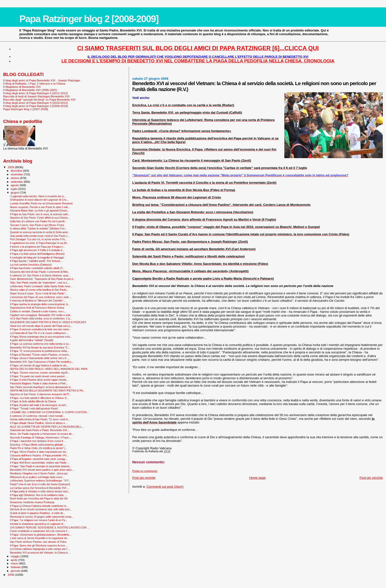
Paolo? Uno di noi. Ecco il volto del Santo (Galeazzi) (40, 484)
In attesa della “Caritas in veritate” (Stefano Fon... (38, 228)
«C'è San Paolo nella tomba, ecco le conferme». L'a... (41, 318)
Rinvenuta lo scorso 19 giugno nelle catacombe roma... (42, 517)
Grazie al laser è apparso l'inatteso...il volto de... (38, 513)
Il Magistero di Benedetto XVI (22, 87)
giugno (15, 193)
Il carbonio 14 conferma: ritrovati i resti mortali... (37, 416)
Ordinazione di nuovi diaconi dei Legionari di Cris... (39, 200)
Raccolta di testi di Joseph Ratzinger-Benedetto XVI (36, 96)
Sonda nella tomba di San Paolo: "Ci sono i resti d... (40, 419)
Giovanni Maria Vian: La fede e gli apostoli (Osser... (40, 211)
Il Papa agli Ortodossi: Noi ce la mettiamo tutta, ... (38, 495)
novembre (17, 174)
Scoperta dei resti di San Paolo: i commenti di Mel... (40, 272)
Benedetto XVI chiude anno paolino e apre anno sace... (42, 470)
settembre (17, 182)
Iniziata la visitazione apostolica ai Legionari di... (38, 524)
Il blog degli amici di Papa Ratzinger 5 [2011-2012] (35, 93)
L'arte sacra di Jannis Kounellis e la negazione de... (40, 538)
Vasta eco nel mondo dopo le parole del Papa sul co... (41, 326)
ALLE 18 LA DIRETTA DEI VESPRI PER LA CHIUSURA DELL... (47, 427)
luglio (14, 189)
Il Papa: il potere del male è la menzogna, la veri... (39, 405)
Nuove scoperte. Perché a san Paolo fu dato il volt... (40, 207)
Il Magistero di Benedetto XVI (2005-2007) (30, 90)
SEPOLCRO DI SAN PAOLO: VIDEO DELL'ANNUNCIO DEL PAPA (49, 369)
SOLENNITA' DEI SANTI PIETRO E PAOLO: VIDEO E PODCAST (48, 322)
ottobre (16, 178)
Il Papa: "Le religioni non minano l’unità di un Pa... (39, 520)
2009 (11, 167)
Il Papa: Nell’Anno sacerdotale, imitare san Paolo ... (40, 463)
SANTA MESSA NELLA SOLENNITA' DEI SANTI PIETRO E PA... (47, 391)
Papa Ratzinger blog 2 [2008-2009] (89, 19)
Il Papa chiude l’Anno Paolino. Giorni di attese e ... (39, 423)
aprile (15, 560)
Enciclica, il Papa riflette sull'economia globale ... (38, 445)
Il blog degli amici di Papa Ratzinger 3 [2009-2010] (35, 106)
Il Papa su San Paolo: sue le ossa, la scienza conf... (40, 214)
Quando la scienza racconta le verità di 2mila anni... (40, 232)
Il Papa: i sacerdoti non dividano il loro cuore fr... (38, 441)
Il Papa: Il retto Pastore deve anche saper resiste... (39, 380)
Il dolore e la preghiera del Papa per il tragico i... (38, 247)
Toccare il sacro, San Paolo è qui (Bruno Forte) (37, 225)
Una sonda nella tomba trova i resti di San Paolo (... (40, 236)
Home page (257, 478)
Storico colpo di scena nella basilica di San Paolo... (39, 290)
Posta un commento (145, 471)
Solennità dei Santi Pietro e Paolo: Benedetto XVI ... (40, 430)
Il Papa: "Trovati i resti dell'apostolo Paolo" (34, 408)
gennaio (16, 571)
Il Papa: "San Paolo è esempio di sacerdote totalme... (41, 466)
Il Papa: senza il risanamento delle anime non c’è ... (40, 358)
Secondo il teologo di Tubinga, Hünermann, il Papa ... (41, 437)
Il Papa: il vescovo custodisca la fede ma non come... (40, 329)
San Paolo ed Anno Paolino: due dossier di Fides (38, 542)
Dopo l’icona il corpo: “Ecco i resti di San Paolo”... (38, 293)
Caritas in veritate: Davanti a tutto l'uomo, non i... (38, 311)
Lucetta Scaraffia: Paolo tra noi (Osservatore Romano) (41, 203)
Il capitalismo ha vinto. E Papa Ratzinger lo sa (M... (39, 243)
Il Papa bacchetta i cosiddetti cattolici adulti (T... (37, 268)
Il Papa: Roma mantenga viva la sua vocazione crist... (41, 337)
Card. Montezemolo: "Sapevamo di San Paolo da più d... (42, 279)
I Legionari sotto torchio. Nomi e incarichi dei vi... (38, 196)
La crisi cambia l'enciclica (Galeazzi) (31, 265)
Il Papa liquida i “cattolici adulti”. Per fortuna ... (36, 261)
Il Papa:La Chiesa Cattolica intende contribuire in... (39, 506)
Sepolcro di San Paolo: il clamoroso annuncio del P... (40, 394)
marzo (15, 563)
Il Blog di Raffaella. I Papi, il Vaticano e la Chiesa (34, 83)
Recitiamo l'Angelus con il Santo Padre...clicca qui (39, 473)
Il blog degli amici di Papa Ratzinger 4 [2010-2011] (35, 103)
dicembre (17, 171)
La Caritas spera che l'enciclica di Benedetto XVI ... (39, 488)
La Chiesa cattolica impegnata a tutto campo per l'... (40, 549)
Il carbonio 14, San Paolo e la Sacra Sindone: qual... (40, 275)
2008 (11, 575)
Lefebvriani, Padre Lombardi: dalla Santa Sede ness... (41, 286)
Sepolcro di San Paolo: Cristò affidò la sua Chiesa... (40, 218)
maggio (16, 556)
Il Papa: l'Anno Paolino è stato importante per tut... (39, 452)
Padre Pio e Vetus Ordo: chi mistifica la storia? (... (39, 448)
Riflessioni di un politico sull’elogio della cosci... (37, 477)
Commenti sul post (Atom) (165, 487)
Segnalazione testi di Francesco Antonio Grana (37, 308)
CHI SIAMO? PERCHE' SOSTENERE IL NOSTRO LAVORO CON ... (49, 528)
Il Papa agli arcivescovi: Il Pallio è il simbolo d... (37, 250)
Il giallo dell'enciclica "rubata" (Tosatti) (32, 340)
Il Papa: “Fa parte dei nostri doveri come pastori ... (39, 376)
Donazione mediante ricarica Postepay (32, 502)
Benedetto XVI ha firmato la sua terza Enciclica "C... (40, 347)
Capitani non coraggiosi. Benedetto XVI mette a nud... (41, 315)
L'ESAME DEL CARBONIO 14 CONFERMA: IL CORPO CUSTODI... (49, 412)
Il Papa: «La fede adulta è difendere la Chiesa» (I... (39, 398)
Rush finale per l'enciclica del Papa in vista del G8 (39, 498)
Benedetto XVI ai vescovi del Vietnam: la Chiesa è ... (40, 553)
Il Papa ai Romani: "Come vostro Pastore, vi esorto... (40, 355)
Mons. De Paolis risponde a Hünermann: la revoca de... (42, 434)
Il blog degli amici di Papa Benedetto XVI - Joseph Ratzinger (42, 80)
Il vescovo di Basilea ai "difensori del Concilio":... (38, 301)
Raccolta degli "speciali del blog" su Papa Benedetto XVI (39, 99)
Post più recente (144, 478)
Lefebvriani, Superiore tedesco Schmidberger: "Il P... (40, 481)
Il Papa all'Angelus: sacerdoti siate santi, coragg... (39, 459)
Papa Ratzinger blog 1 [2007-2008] (26, 109)
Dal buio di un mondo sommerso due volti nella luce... (41, 509)
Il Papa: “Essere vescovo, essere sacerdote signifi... (40, 373)
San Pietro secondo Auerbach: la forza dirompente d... (41, 387)
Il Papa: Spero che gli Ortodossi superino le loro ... (39, 545)
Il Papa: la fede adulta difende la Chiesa (33, 401)
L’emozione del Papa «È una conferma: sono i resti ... (41, 297)
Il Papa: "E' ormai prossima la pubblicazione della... (39, 351)
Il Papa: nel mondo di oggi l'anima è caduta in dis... (39, 365)
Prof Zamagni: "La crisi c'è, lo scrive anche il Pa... (38, 239)
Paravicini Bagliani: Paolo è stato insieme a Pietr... (39, 383)
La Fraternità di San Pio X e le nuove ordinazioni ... (39, 333)
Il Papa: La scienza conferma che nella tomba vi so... (40, 344)
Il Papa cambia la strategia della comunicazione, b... (40, 304)
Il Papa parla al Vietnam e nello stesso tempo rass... (40, 491)
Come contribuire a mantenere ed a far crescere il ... (40, 531)
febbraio (16, 567)
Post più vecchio (371, 478)
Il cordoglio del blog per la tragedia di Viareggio (37, 257)
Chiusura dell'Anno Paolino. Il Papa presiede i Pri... (39, 455)
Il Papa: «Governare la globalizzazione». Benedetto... (41, 535)
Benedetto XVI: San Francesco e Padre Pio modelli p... (42, 362)
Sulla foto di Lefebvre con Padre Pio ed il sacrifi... (38, 221)
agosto (15, 185)
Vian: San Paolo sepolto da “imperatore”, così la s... (40, 283)
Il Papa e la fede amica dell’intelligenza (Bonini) (37, 254)
